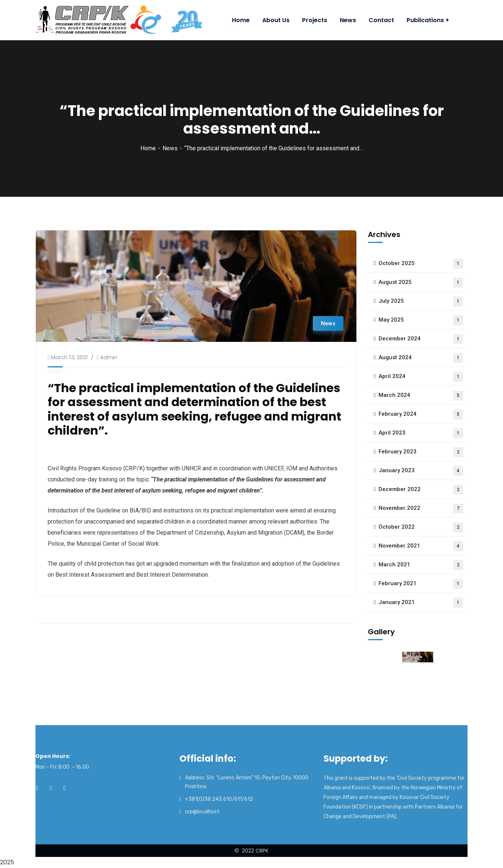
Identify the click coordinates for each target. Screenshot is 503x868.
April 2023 (421, 433)
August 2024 (421, 358)
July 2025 (421, 301)
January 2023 (421, 471)
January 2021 (421, 603)
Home (148, 148)
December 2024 (421, 339)
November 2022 (421, 509)
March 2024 (421, 396)
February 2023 (421, 452)
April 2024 (421, 377)
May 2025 (421, 320)
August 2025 (421, 283)
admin (109, 357)
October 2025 (421, 264)
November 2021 (421, 546)
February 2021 (421, 584)
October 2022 (421, 527)
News (170, 148)
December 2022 (421, 490)
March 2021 (421, 565)
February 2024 (421, 414)
